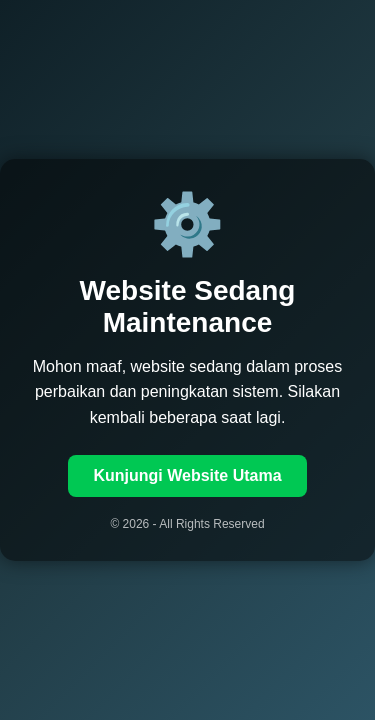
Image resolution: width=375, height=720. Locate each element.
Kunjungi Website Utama (187, 475)
